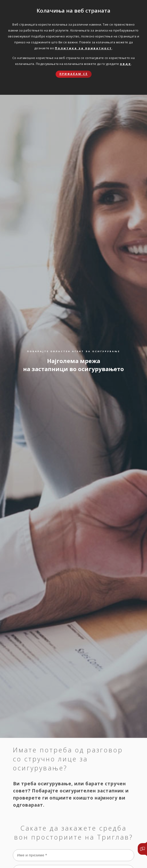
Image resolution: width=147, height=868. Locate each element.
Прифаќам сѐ (74, 74)
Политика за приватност (83, 48)
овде (125, 64)
